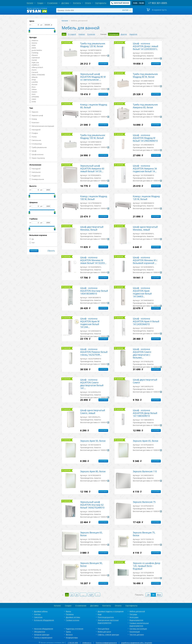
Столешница (36, 144)
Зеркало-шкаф (36, 115)
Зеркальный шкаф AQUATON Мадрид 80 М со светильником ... (93, 77)
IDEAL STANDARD (37, 75)
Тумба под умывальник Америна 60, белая (145, 106)
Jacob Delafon (36, 50)
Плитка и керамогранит (43, 638)
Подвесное (35, 176)
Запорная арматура (42, 635)
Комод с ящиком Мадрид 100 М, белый (94, 198)
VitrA (32, 94)
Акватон (34, 41)
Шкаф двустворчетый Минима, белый (92, 228)
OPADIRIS (34, 97)
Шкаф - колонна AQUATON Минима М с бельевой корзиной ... (145, 260)
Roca (32, 87)
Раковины (70, 614)
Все (159, 595)
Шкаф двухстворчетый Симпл (145, 381)
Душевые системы (73, 617)
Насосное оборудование (44, 629)
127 (91, 595)
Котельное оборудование (44, 620)
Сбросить (51, 251)
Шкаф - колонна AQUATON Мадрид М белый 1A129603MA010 (145, 138)
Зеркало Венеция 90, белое (91, 564)
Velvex (33, 89)
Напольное (35, 172)
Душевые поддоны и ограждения (111, 611)
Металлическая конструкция (42, 126)
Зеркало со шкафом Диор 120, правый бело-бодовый (147, 566)
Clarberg (34, 53)
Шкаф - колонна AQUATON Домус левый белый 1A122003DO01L (146, 46)
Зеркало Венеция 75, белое (144, 534)
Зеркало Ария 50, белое (93, 441)
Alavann (34, 55)
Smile (33, 102)
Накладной (35, 130)
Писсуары (133, 614)
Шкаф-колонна (36, 154)
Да (32, 239)
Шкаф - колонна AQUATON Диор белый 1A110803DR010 (145, 413)
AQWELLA (34, 65)
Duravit (33, 85)
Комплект (34, 123)
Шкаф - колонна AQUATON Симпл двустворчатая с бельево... (142, 353)
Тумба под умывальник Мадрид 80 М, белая (145, 75)
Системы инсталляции (138, 629)
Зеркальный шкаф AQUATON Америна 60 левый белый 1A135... (92, 168)
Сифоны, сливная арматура (108, 635)
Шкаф (33, 151)
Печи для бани (103, 629)
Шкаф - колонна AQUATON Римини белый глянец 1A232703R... (94, 352)
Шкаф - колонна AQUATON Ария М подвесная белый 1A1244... (90, 323)
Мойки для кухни (104, 632)
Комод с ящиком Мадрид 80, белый (94, 106)
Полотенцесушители (106, 617)
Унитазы (37, 614)
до (45, 25)
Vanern (33, 92)
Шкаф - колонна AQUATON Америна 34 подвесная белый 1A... (145, 168)
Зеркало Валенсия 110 (145, 471)
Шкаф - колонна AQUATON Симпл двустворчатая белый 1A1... (92, 384)
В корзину (103, 64)
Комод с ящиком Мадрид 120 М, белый (146, 198)
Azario (33, 70)
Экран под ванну (37, 158)
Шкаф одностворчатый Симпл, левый (93, 412)
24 (148, 595)
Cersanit (34, 72)
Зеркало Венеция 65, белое (91, 534)
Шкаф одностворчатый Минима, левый (145, 228)
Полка (33, 137)
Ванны (68, 611)
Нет (32, 243)
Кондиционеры (72, 638)
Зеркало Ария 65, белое (146, 441)
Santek (33, 60)
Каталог (65, 21)
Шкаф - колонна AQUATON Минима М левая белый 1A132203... (93, 260)
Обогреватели (40, 632)
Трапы (68, 632)
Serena (33, 43)
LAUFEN (34, 82)
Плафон (34, 133)
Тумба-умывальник (38, 147)
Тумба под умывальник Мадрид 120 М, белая (93, 45)
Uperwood (35, 58)
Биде (100, 614)
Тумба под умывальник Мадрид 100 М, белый (93, 137)
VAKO (33, 99)
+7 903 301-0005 (73, 643)
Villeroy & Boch (36, 67)
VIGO (33, 45)
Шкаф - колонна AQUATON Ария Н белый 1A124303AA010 (146, 321)
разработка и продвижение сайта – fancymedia (137, 643)
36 (153, 595)
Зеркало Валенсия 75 (144, 502)
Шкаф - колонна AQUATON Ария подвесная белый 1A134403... (142, 292)
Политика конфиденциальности (106, 643)
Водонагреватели (136, 620)
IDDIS (33, 48)
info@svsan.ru (87, 643)
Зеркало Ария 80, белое (93, 471)
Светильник (35, 140)
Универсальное (37, 179)
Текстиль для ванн (137, 635)
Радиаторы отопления (75, 629)
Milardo (33, 77)
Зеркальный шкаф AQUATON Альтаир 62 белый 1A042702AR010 (92, 505)
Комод (33, 119)
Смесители (38, 617)
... (83, 595)
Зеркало (34, 112)
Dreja (33, 80)
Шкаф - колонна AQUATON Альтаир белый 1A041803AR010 (94, 291)
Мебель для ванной (137, 611)
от (34, 25)
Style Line (34, 63)
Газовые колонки (73, 620)
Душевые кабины (41, 611)
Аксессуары (134, 617)
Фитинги (69, 635)
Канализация (135, 632)
